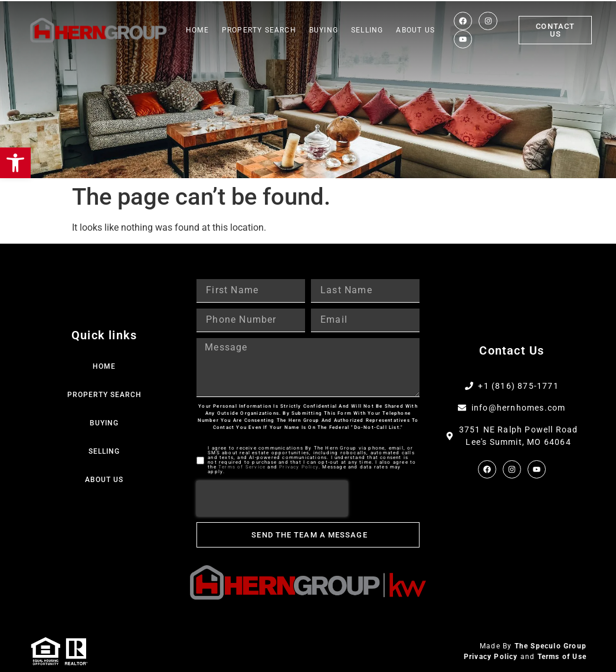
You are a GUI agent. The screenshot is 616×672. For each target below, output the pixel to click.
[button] (15, 163)
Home (197, 30)
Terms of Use (562, 657)
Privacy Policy (299, 467)
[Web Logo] (99, 30)
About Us (415, 30)
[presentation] (272, 499)
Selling (367, 30)
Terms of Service (242, 467)
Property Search (259, 30)
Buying (324, 30)
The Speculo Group (551, 646)
